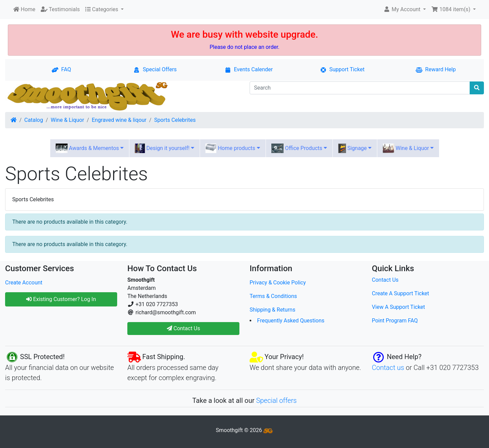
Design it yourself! (165, 148)
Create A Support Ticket (401, 293)
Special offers (276, 400)
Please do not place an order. (244, 47)
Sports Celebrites (175, 120)
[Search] (360, 88)
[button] (405, 10)
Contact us (388, 368)
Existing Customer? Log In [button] (61, 299)
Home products (233, 148)
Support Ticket (342, 69)
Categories (102, 9)
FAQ (61, 69)
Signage (355, 148)
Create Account (24, 283)
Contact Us (385, 280)
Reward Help (436, 69)
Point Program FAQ (395, 321)
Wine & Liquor (67, 120)
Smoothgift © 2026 (245, 430)
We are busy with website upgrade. (244, 34)
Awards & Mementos (90, 148)
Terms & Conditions (273, 296)
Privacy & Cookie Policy (278, 283)
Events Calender (249, 69)
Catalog (34, 120)
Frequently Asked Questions (291, 321)
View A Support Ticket (399, 307)
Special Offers (155, 69)
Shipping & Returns (273, 310)
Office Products (299, 148)
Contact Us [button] (184, 328)
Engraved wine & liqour (119, 120)
